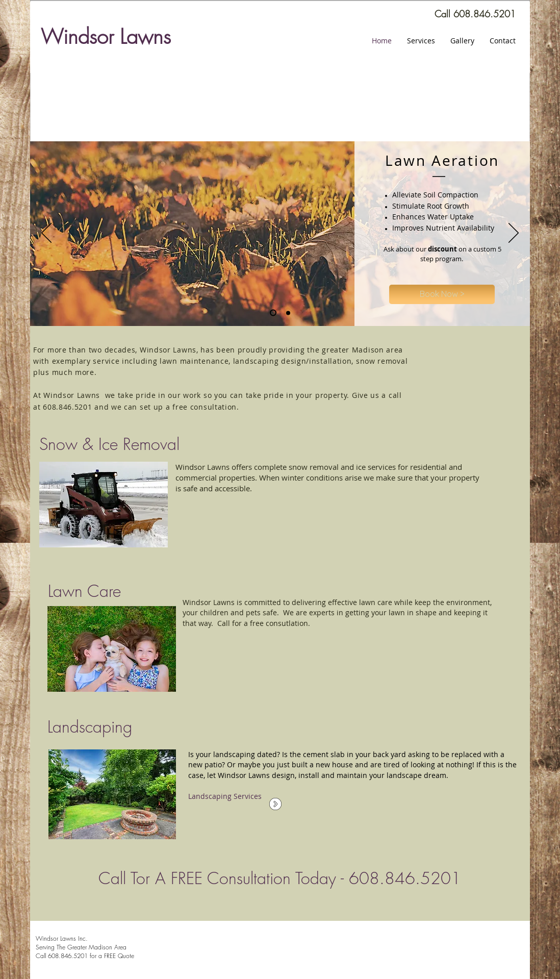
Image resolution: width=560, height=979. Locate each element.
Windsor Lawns (106, 36)
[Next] (514, 234)
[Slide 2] (273, 313)
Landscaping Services (225, 796)
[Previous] (46, 234)
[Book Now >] (442, 294)
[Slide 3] (288, 313)
